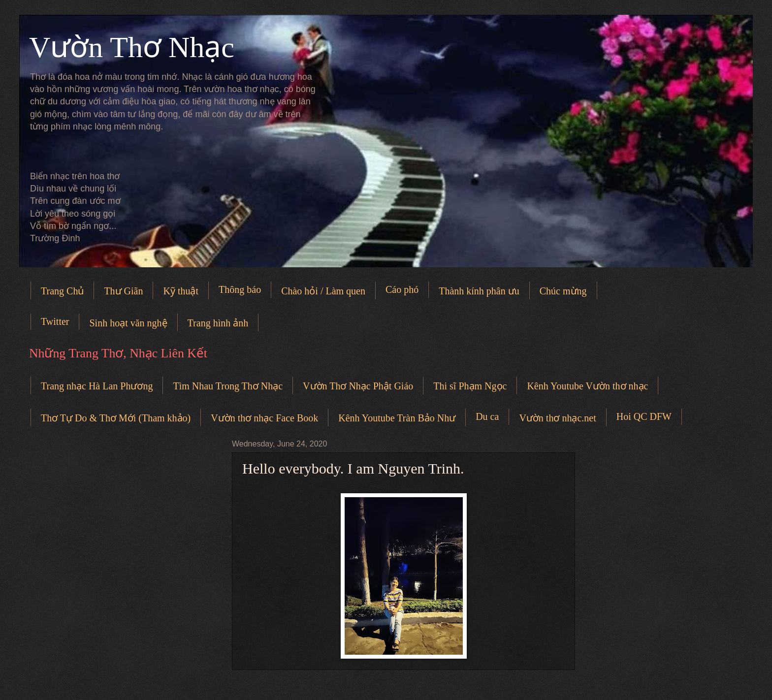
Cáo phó (402, 289)
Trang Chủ (62, 291)
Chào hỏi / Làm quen (323, 291)
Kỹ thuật (181, 291)
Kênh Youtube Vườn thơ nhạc (587, 386)
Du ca (487, 416)
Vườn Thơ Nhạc (132, 47)
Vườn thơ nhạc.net (557, 418)
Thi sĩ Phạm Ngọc (470, 386)
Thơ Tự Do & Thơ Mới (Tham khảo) (116, 418)
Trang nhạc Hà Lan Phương (97, 386)
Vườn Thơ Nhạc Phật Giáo (358, 386)
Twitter (55, 321)
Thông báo (240, 289)
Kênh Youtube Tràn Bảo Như (397, 418)
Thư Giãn (123, 291)
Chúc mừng (563, 291)
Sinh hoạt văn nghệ (128, 323)
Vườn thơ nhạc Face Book (264, 418)
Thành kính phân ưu (479, 291)
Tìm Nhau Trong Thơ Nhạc (228, 386)
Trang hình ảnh (218, 323)
